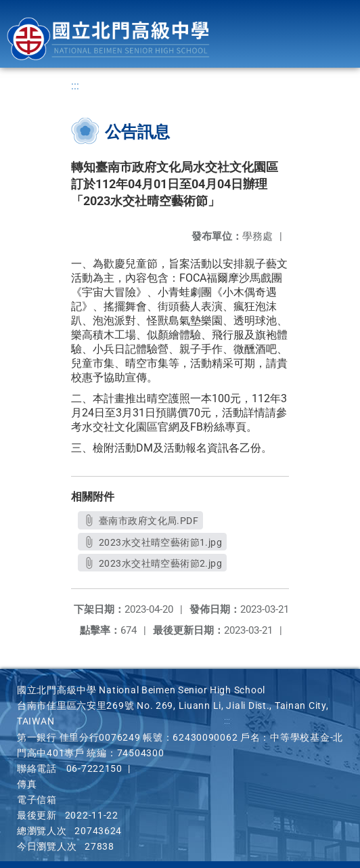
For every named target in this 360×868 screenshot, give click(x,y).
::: (75, 86)
